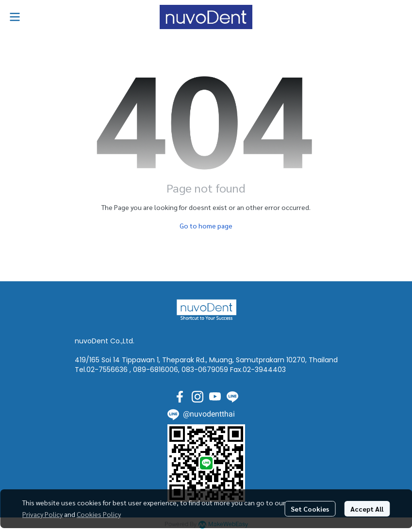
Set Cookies (310, 509)
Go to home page (206, 226)
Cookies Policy (99, 514)
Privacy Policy (42, 514)
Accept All (367, 509)
